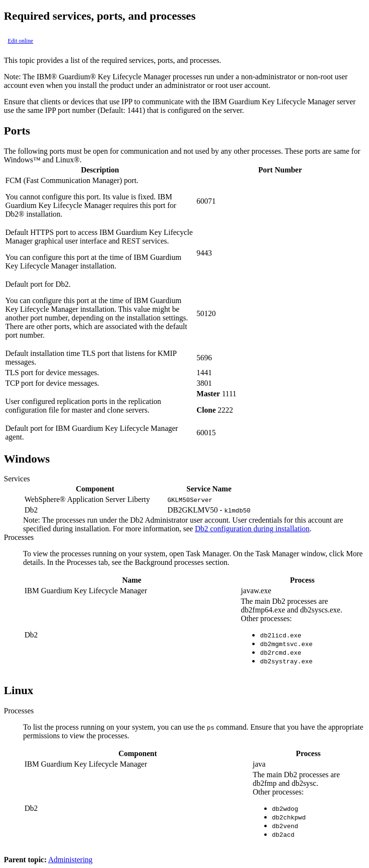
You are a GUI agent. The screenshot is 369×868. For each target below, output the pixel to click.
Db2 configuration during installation (252, 529)
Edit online (20, 41)
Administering (70, 860)
